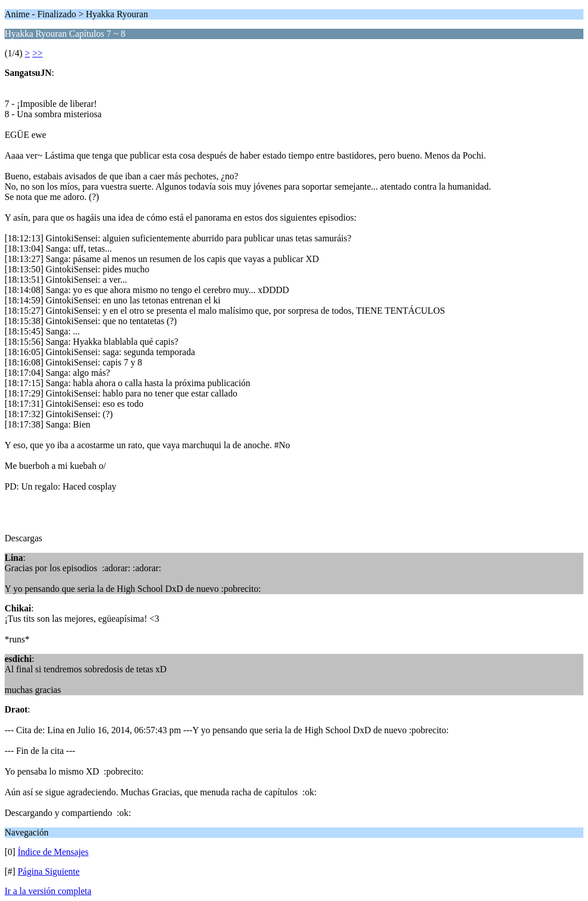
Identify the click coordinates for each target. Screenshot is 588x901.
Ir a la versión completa (48, 891)
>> (37, 53)
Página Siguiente (49, 871)
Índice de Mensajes (53, 852)
